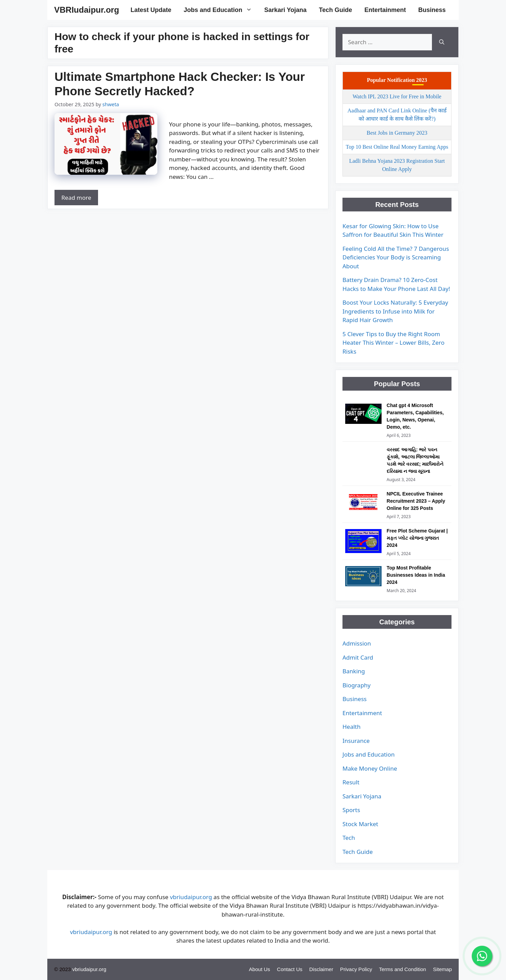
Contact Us (290, 969)
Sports (351, 810)
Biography (357, 685)
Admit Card (358, 657)
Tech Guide (335, 10)
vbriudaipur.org (191, 897)
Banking (354, 671)
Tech (349, 838)
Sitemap (442, 969)
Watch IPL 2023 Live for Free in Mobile (397, 96)
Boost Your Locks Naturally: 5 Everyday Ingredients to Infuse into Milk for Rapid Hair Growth (395, 311)
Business (432, 10)
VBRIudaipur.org (87, 10)
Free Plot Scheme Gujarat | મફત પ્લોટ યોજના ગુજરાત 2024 (417, 538)
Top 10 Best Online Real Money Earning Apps (397, 147)
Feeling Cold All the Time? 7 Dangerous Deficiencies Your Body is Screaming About (396, 257)
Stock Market (360, 824)
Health (352, 727)
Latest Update (151, 10)
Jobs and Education (221, 10)
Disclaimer (321, 969)
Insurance (356, 741)
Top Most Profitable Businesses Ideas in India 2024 (416, 575)
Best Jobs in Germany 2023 (397, 133)
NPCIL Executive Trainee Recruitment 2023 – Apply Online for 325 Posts (416, 501)
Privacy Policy (356, 969)
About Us (260, 969)
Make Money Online (370, 768)
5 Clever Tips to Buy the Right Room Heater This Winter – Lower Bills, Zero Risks (393, 343)
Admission (357, 643)
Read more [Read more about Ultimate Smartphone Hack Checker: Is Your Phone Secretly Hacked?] (76, 198)
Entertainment (385, 10)
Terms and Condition (402, 969)
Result (351, 782)
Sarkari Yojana (285, 10)
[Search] (442, 42)
